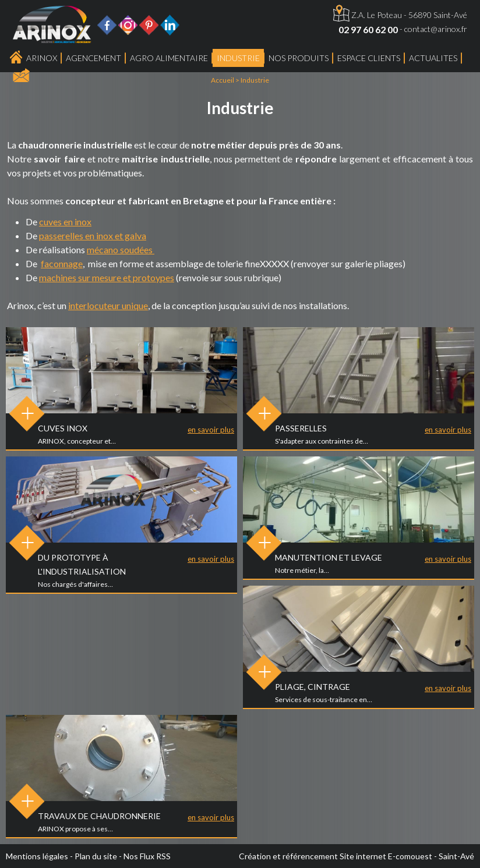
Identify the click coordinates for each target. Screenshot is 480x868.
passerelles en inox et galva (93, 235)
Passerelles (301, 428)
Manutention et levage (329, 557)
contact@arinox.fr (436, 29)
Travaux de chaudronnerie (99, 816)
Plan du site (96, 856)
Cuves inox (63, 428)
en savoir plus (211, 430)
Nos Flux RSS (147, 856)
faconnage (62, 263)
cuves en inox (65, 222)
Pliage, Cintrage (313, 687)
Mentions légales (37, 856)
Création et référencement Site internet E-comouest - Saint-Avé (357, 856)
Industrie (238, 58)
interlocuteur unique (108, 305)
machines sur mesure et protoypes (107, 277)
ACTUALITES (433, 58)
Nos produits (299, 58)
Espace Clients (369, 58)
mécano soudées (121, 249)
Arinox (42, 58)
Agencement (93, 58)
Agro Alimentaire (169, 58)
